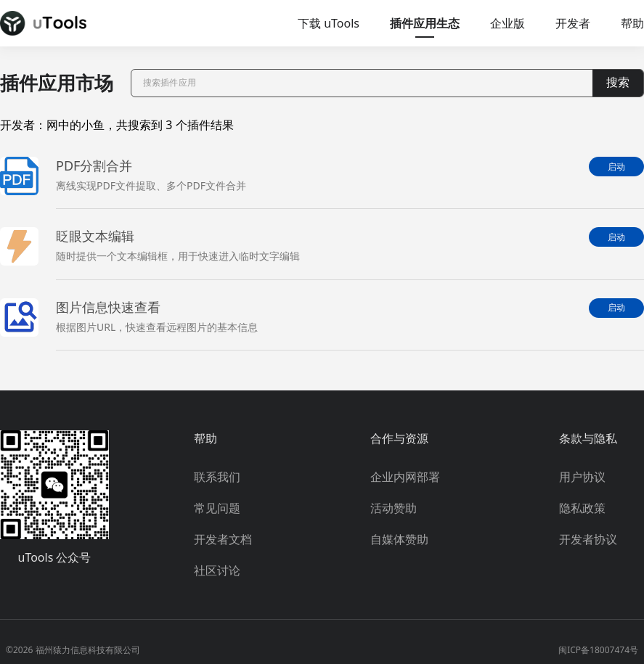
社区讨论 (217, 570)
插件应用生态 (425, 23)
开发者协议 (588, 539)
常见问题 (217, 508)
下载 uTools (329, 23)
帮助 (632, 23)
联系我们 (217, 477)
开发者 (573, 23)
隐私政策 (582, 508)
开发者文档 (223, 539)
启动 (616, 167)
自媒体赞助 (399, 539)
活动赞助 (394, 508)
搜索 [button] (618, 82)
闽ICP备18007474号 (598, 650)
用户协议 (582, 477)
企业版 (508, 23)
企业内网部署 (405, 477)
